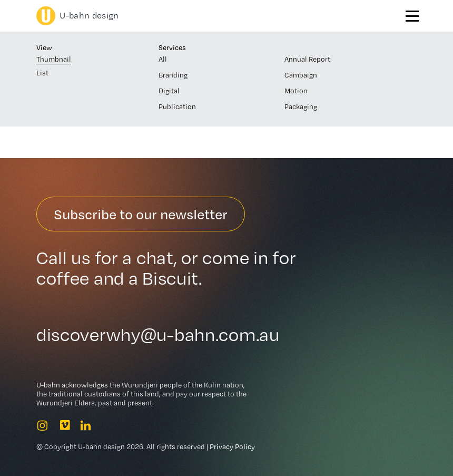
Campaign (301, 75)
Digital (169, 91)
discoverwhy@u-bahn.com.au (158, 335)
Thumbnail (54, 59)
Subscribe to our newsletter (141, 214)
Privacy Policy (232, 446)
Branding (173, 75)
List (42, 73)
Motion (296, 91)
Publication (177, 106)
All (163, 59)
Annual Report (307, 59)
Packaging (301, 106)
